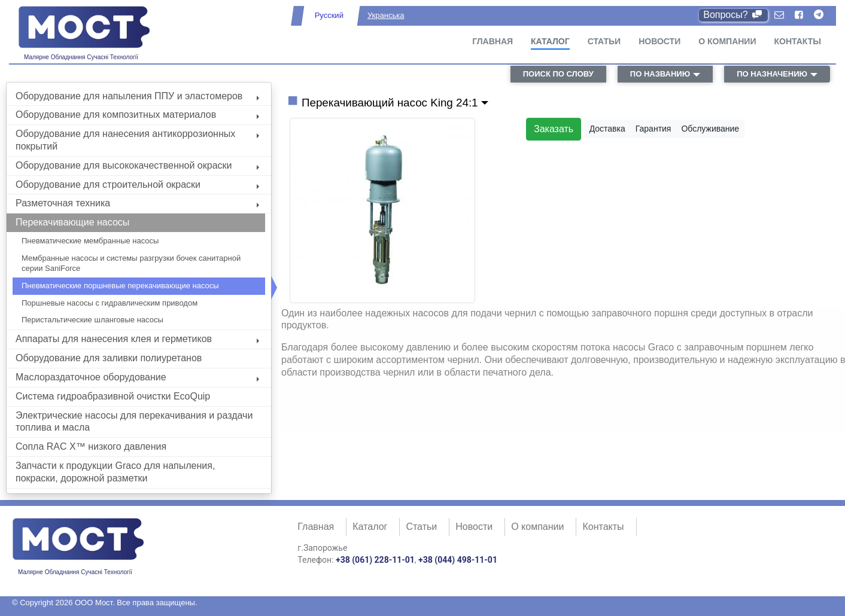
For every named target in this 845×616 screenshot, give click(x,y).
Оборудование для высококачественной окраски (137, 165)
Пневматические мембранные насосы (90, 241)
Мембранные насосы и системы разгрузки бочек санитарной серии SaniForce (131, 263)
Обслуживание (710, 129)
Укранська (386, 15)
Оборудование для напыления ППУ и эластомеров (137, 96)
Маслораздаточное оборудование (137, 377)
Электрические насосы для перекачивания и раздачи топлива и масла (134, 422)
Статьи (604, 41)
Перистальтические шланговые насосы (92, 320)
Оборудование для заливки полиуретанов (109, 358)
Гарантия (653, 129)
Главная (493, 41)
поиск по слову (558, 74)
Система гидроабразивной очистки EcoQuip (113, 396)
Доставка (607, 129)
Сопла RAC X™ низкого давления (91, 446)
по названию (660, 74)
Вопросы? (733, 15)
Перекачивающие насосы (72, 222)
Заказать (554, 129)
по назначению (772, 74)
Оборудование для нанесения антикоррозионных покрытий (137, 140)
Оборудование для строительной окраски (137, 185)
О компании (727, 41)
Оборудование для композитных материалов (137, 115)
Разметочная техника (137, 203)
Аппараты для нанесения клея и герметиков (137, 339)
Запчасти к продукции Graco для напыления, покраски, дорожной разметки (115, 472)
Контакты (798, 41)
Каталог (550, 41)
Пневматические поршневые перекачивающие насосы (120, 286)
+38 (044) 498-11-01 (458, 560)
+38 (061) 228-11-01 (375, 560)
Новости (659, 41)
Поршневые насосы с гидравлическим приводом (110, 303)
